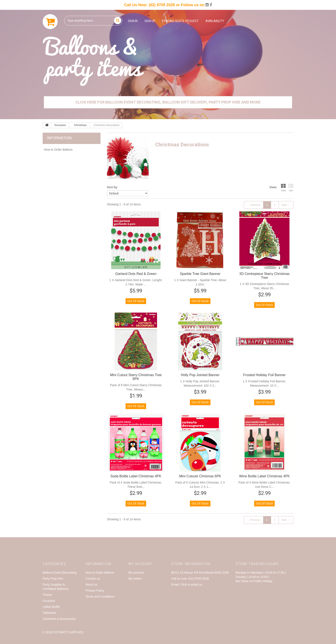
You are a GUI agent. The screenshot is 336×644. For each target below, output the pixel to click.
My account (136, 573)
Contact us (93, 579)
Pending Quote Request (180, 21)
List (291, 188)
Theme (47, 595)
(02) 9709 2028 (162, 5)
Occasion (49, 601)
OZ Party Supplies (68, 632)
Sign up (150, 21)
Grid (283, 188)
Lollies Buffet (51, 607)
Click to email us (191, 585)
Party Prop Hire (53, 579)
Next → (286, 205)
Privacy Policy (95, 591)
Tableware (49, 613)
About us (91, 585)
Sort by (112, 187)
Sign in (133, 21)
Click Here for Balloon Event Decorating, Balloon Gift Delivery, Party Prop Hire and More (168, 102)
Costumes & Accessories (59, 619)
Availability (215, 21)
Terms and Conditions (100, 597)
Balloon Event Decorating (60, 573)
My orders (135, 579)
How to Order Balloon (58, 150)
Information (59, 138)
